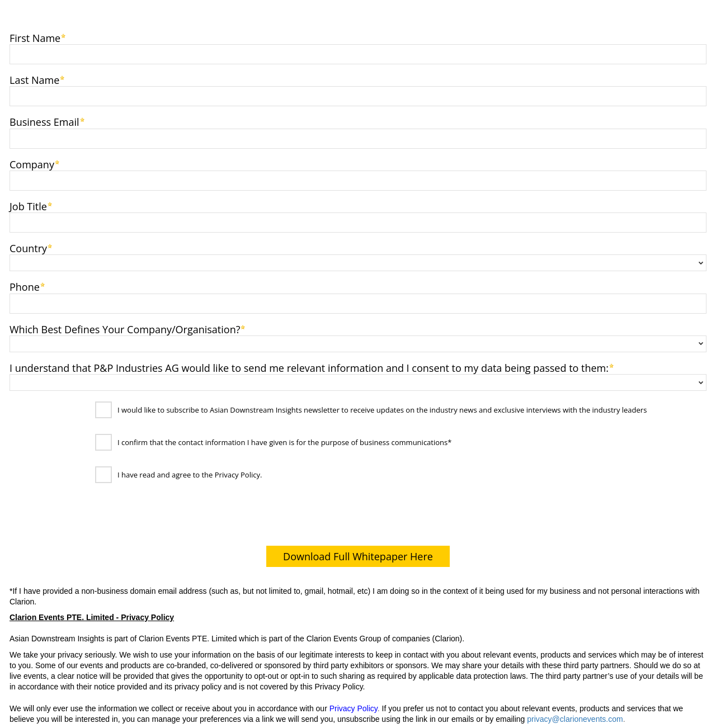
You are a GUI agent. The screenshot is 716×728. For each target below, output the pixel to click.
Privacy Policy (354, 708)
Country (28, 247)
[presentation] (91, 517)
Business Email (44, 121)
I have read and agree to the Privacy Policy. (190, 475)
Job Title (28, 205)
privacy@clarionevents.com (575, 719)
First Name (35, 37)
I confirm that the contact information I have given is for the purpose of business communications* (284, 443)
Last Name (34, 79)
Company (32, 164)
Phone (25, 286)
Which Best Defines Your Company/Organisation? (125, 328)
